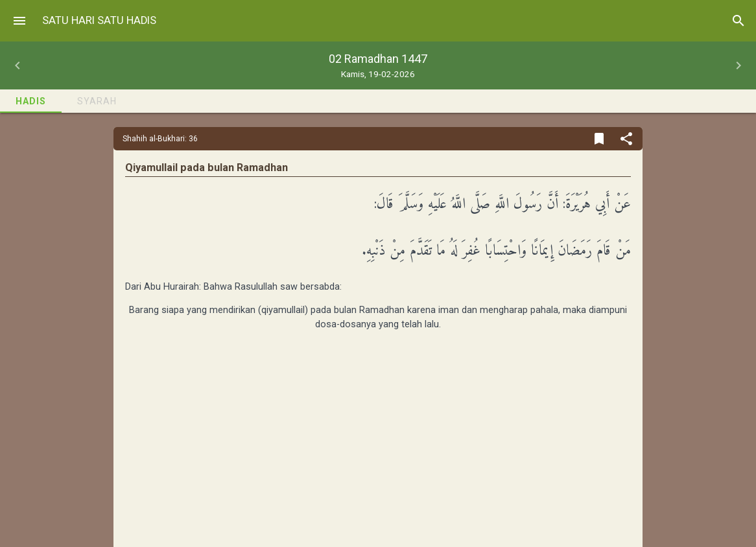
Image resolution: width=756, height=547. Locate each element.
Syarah (97, 101)
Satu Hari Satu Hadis (99, 20)
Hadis (31, 101)
